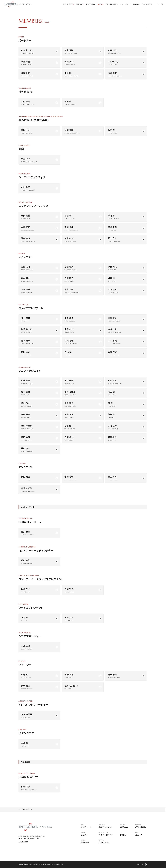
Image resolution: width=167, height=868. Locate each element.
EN (162, 4)
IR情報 (124, 834)
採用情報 (136, 4)
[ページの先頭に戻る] (142, 864)
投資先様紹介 (91, 4)
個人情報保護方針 (23, 864)
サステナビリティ (112, 4)
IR (122, 4)
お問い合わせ (147, 4)
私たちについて (106, 826)
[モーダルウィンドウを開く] (39, 51)
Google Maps (23, 842)
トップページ (86, 826)
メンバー (100, 4)
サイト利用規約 (34, 864)
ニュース (128, 4)
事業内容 (124, 826)
